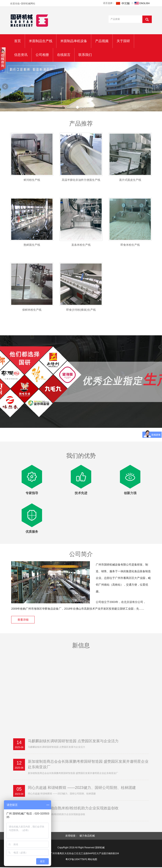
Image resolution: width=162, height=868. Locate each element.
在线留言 (64, 55)
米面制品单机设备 (74, 41)
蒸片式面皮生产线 (130, 180)
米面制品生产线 (41, 41)
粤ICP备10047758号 (76, 860)
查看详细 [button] (24, 620)
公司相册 (42, 55)
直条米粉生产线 (81, 245)
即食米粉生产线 (130, 245)
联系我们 (85, 55)
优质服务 (32, 532)
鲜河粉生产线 (32, 180)
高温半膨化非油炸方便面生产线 (81, 180)
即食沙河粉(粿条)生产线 (81, 310)
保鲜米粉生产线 (32, 310)
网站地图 (92, 860)
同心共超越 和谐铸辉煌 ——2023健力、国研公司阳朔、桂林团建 (85, 788)
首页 (17, 41)
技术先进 (81, 493)
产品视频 (102, 41)
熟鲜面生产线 (32, 245)
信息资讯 (21, 55)
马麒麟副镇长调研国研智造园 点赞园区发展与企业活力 (76, 741)
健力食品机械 (87, 837)
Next (157, 87)
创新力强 (130, 493)
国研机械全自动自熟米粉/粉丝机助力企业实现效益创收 (76, 809)
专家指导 (32, 493)
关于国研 (123, 41)
